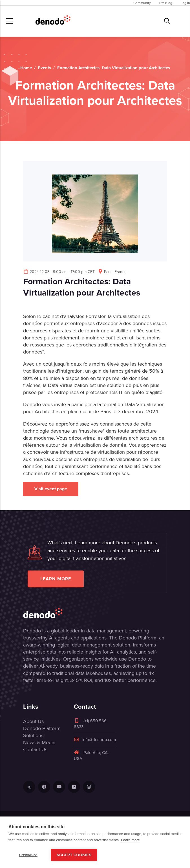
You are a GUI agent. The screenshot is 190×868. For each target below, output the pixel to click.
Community (142, 3)
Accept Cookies (74, 855)
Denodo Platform (42, 728)
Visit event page (51, 489)
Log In (185, 3)
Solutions (33, 735)
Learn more (56, 579)
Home (26, 68)
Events (45, 68)
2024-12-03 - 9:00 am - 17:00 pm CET (59, 272)
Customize (28, 855)
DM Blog (166, 3)
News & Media (39, 742)
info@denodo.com (95, 740)
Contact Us (35, 749)
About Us (33, 721)
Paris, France (112, 272)
